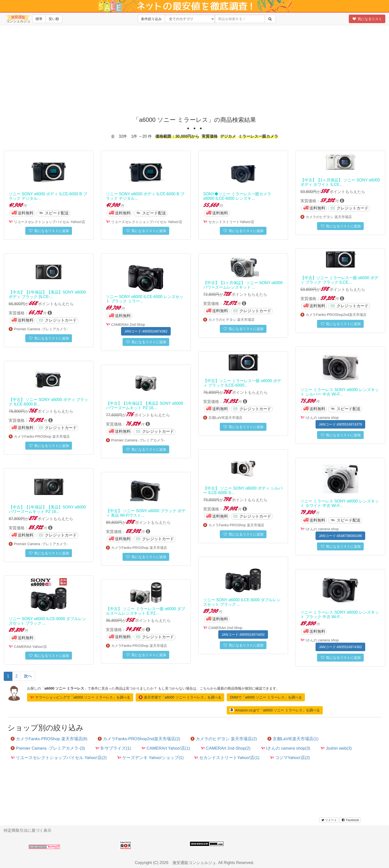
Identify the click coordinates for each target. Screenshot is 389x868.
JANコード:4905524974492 (243, 634)
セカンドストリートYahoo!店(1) (227, 758)
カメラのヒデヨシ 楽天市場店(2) (224, 739)
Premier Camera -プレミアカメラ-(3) (48, 748)
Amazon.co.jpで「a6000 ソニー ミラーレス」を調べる (275, 710)
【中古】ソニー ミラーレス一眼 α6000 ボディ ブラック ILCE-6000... (242, 383)
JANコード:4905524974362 (146, 331)
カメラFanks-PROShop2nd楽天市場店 (336, 315)
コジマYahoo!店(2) (290, 758)
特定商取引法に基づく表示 (28, 830)
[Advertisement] (194, 74)
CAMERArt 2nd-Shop (128, 325)
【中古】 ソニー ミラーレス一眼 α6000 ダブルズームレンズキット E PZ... (146, 611)
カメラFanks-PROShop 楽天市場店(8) (49, 739)
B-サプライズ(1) (113, 748)
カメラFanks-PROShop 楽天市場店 (42, 436)
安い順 (54, 19)
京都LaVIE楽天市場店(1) (293, 739)
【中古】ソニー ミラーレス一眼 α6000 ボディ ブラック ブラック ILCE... (339, 280)
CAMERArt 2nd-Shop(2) (226, 748)
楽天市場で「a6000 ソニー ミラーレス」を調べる (180, 697)
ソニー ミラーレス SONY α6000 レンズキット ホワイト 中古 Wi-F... (340, 503)
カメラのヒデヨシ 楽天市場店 (329, 217)
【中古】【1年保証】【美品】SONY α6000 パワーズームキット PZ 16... (145, 406)
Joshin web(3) (336, 748)
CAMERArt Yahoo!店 (30, 647)
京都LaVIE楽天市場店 (225, 418)
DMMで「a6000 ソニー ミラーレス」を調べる (266, 697)
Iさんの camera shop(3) (286, 748)
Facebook (350, 820)
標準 (39, 19)
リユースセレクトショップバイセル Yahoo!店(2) (59, 758)
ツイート (329, 820)
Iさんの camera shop (322, 418)
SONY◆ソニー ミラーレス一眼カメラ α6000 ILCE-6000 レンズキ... (237, 196)
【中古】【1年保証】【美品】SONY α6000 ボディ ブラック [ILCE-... (47, 294)
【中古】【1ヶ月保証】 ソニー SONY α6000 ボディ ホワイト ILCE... (340, 182)
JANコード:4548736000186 (340, 536)
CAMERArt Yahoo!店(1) (166, 748)
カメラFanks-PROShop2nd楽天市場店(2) (139, 739)
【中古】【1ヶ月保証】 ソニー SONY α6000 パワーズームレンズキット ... (243, 285)
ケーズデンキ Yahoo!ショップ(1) (150, 758)
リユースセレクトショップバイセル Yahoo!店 (49, 222)
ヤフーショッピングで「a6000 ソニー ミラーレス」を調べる (80, 697)
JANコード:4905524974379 (340, 424)
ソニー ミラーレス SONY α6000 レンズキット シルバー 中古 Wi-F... (340, 392)
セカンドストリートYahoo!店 (231, 222)
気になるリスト (367, 19)
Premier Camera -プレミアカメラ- (41, 329)
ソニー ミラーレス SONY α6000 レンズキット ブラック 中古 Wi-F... (340, 615)
